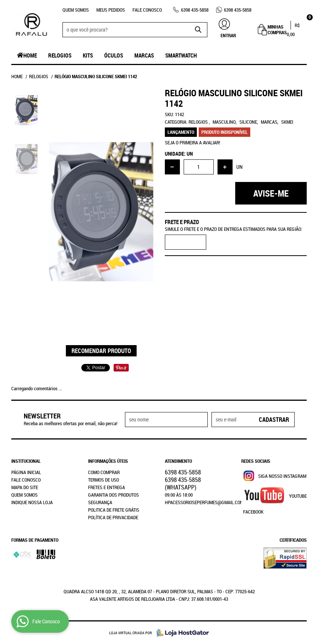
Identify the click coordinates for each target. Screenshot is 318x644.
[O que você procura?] (198, 30)
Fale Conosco (147, 10)
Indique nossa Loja (32, 502)
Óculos (114, 55)
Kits (88, 55)
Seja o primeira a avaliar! (192, 142)
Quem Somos (76, 10)
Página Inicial (26, 472)
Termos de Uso (103, 480)
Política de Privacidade (113, 517)
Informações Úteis (108, 461)
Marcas (144, 55)
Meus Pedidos (111, 10)
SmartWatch (181, 55)
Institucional (26, 461)
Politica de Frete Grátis (114, 510)
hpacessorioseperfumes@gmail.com (204, 502)
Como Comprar (104, 472)
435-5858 (195, 10)
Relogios (60, 55)
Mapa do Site (25, 487)
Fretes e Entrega (107, 487)
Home (30, 55)
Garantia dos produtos (113, 495)
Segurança (100, 502)
